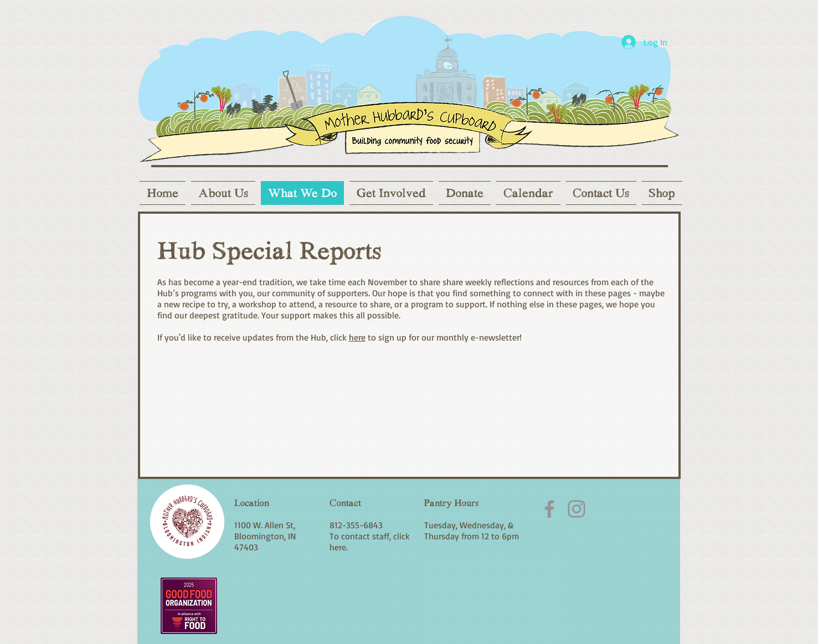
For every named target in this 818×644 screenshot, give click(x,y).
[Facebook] (549, 509)
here (357, 337)
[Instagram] (577, 509)
